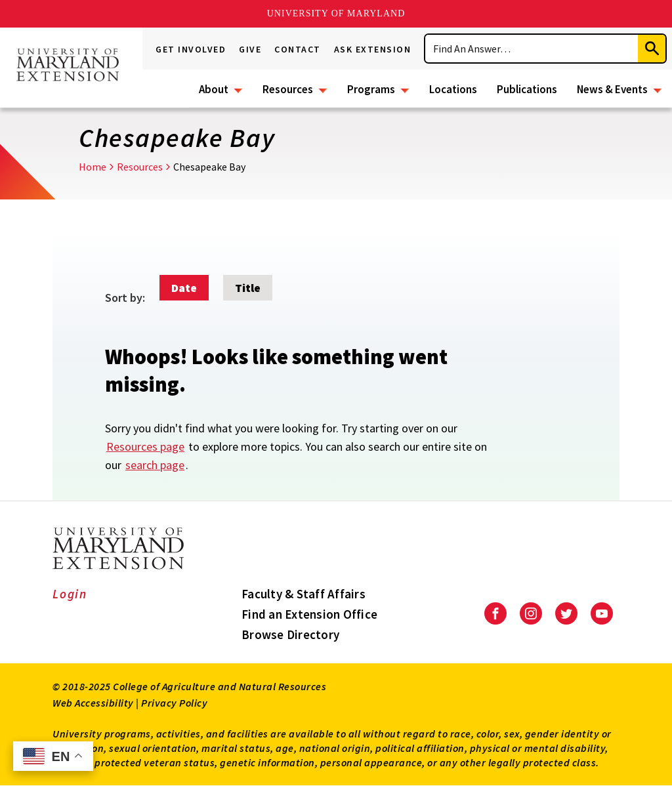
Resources (288, 89)
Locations (453, 89)
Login (70, 594)
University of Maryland (336, 13)
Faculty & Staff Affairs (304, 594)
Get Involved (191, 49)
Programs (371, 89)
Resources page (145, 446)
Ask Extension (373, 49)
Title (248, 288)
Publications (527, 89)
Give (250, 49)
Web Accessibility (93, 703)
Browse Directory (290, 634)
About (214, 89)
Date (184, 288)
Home (93, 167)
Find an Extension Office (309, 614)
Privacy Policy (174, 703)
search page (155, 465)
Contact (298, 49)
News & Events (612, 89)
